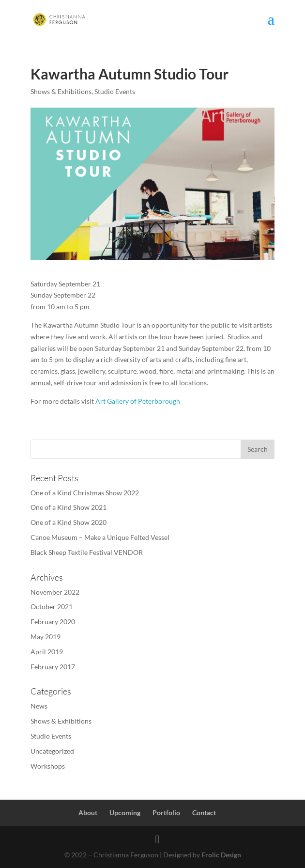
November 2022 (55, 592)
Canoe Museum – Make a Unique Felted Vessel (100, 537)
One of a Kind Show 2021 (69, 507)
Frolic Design (221, 855)
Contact (204, 813)
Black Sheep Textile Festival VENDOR (87, 552)
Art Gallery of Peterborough (138, 401)
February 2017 (53, 667)
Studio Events (115, 91)
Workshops (48, 766)
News (39, 706)
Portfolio (166, 813)
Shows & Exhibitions (61, 91)
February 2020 (53, 622)
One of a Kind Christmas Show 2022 (85, 493)
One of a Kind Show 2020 (69, 522)
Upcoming (125, 813)
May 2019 (46, 637)
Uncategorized (52, 751)
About (88, 813)
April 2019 (47, 652)
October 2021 (52, 607)
